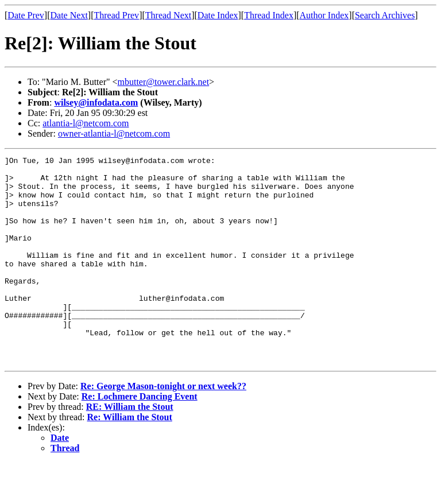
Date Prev (26, 15)
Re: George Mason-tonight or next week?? (163, 427)
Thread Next (168, 15)
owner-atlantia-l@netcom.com (114, 133)
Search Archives (385, 15)
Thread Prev (116, 15)
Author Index (324, 15)
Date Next (69, 15)
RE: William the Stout (130, 448)
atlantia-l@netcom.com (86, 123)
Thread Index (269, 15)
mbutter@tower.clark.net (164, 82)
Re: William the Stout (130, 458)
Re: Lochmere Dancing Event (140, 438)
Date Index (218, 15)
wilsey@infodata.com (96, 102)
